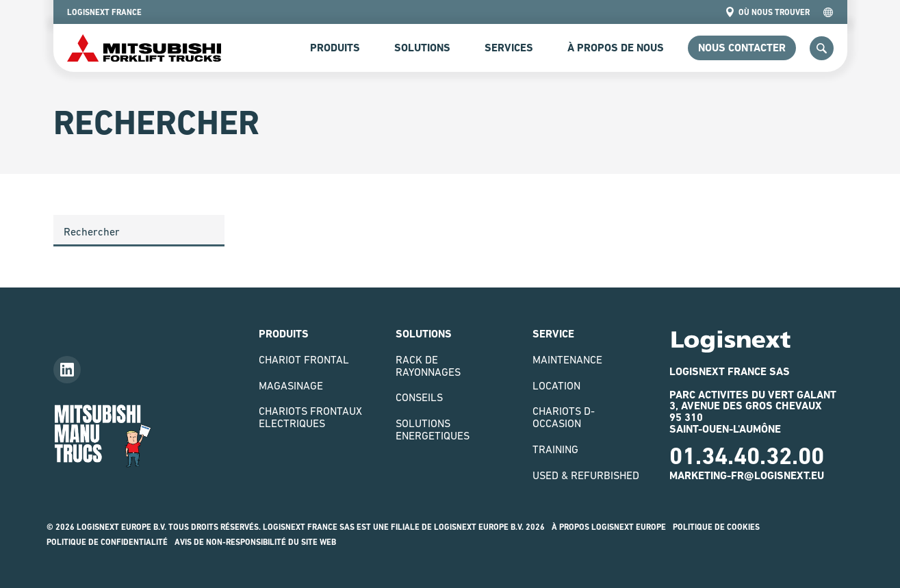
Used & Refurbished (586, 475)
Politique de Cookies (716, 527)
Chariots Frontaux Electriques (310, 417)
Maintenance (567, 359)
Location (556, 385)
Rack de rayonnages (428, 366)
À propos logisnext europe (609, 527)
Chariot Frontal (304, 359)
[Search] (139, 231)
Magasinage (291, 385)
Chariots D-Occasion (564, 417)
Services (509, 48)
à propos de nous (616, 48)
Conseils (419, 397)
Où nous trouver (767, 12)
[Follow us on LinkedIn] (67, 370)
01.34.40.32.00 (747, 456)
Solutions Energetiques (433, 429)
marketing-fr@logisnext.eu (747, 475)
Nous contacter (742, 48)
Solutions (422, 48)
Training (555, 449)
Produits (335, 48)
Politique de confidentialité (107, 542)
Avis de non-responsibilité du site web (255, 542)
